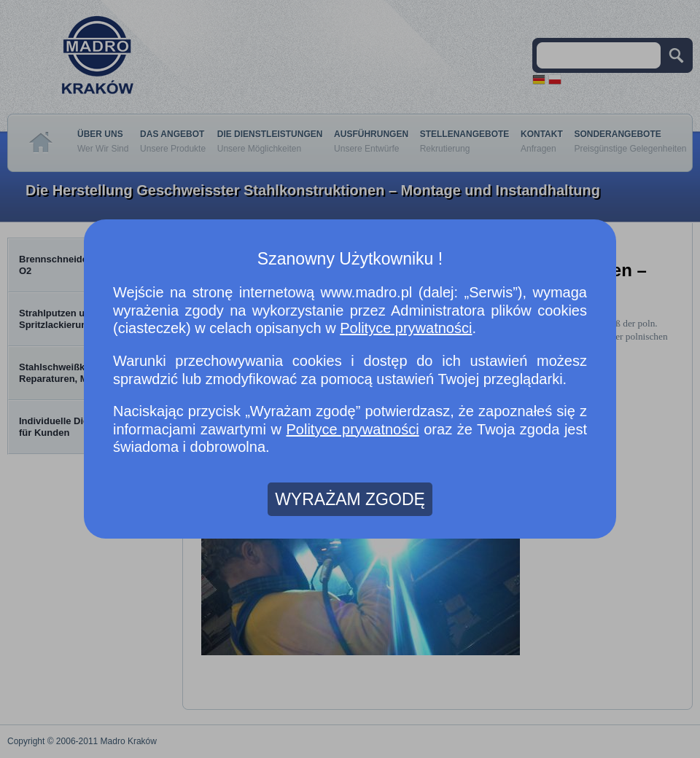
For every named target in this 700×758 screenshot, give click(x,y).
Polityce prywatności (406, 328)
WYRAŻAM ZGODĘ (350, 499)
